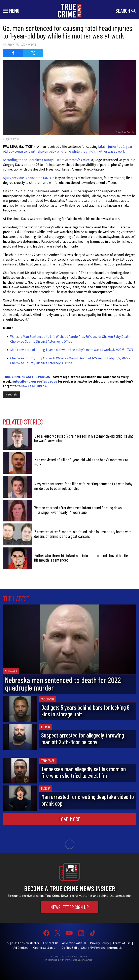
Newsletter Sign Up (69, 907)
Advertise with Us (74, 943)
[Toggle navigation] (11, 10)
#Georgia (12, 395)
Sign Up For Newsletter (23, 943)
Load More (69, 819)
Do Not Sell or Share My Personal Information (93, 948)
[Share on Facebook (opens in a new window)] (13, 53)
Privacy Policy (99, 943)
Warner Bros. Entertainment (79, 960)
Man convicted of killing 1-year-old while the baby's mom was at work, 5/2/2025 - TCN (72, 350)
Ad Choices (21, 948)
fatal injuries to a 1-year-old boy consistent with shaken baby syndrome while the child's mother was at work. (68, 149)
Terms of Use (122, 943)
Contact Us (51, 943)
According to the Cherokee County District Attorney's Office (46, 160)
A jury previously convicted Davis (27, 178)
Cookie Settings (44, 948)
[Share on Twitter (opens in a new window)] (33, 53)
